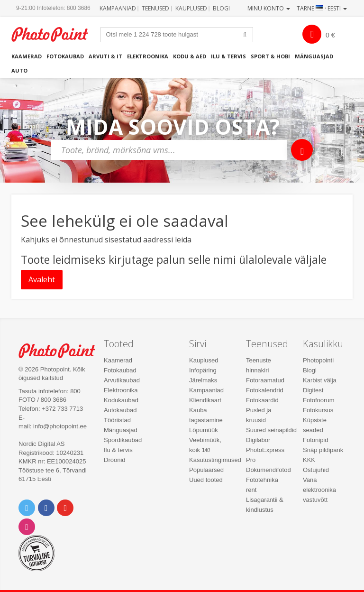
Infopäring (203, 370)
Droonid (115, 460)
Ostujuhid (316, 470)
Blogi (221, 8)
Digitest (313, 390)
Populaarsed (206, 470)
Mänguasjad (314, 56)
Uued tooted (206, 480)
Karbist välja (320, 380)
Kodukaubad (121, 400)
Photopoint (55, 34)
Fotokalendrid (265, 390)
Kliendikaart (205, 400)
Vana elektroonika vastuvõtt (319, 490)
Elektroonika (148, 56)
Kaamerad (27, 56)
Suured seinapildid (271, 430)
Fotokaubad (65, 56)
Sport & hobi (270, 56)
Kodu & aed (190, 56)
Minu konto (269, 8)
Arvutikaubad (122, 380)
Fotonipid (315, 440)
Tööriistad (117, 420)
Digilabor (258, 440)
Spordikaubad (123, 440)
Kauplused (191, 8)
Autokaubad (120, 410)
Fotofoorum (318, 400)
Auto (19, 70)
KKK (309, 460)
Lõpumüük (204, 430)
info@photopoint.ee (60, 426)
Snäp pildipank (323, 450)
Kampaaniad (118, 8)
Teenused (155, 8)
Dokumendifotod (268, 470)
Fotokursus (318, 410)
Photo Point (62, 351)
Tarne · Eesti (322, 8)
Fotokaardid (262, 400)
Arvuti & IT (105, 56)
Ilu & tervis (228, 56)
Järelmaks (203, 380)
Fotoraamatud (265, 380)
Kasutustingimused (215, 460)
